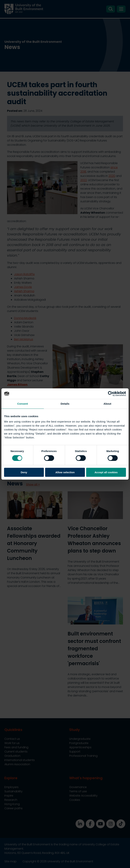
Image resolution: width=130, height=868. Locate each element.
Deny (24, 472)
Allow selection (65, 472)
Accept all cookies (106, 472)
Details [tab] (65, 404)
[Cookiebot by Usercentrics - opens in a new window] (111, 394)
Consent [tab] (23, 404)
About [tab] (107, 404)
